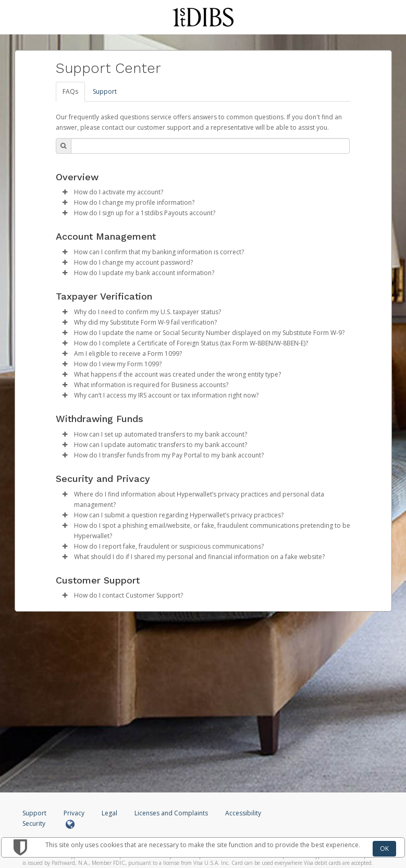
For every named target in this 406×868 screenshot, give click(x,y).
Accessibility (243, 813)
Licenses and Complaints (172, 813)
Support (105, 91)
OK (384, 848)
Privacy (74, 813)
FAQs (70, 91)
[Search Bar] (210, 146)
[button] (65, 192)
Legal (109, 813)
